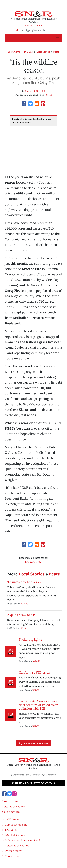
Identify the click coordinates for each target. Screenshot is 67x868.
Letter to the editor (13, 807)
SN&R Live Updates (34, 26)
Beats (56, 52)
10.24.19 (25, 628)
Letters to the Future (17, 846)
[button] (58, 38)
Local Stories (43, 52)
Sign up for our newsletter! (33, 743)
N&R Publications (15, 835)
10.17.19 (36, 690)
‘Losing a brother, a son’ (24, 582)
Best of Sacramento (16, 825)
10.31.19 (28, 52)
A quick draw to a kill (22, 615)
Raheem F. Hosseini (35, 91)
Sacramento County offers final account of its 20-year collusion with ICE (38, 705)
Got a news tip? (11, 812)
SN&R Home (12, 819)
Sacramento (14, 52)
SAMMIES (11, 830)
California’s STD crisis (35, 672)
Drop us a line (10, 801)
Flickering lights (30, 639)
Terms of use (13, 856)
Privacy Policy (13, 851)
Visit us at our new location (33, 783)
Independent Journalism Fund (23, 840)
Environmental (34, 562)
